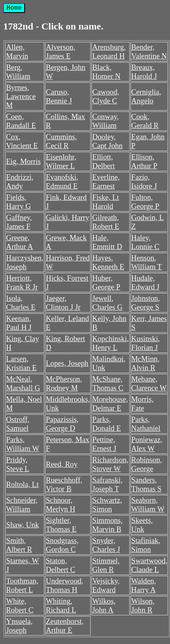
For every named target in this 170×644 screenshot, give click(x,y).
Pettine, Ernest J (104, 444)
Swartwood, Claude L (149, 565)
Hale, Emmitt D (107, 242)
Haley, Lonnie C (145, 242)
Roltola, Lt (22, 484)
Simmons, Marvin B (107, 525)
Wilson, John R (143, 605)
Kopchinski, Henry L (111, 343)
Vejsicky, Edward (106, 585)
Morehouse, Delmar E (110, 404)
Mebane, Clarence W (149, 383)
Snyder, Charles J (106, 545)
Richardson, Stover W (110, 464)
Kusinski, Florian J (146, 343)
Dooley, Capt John (107, 141)
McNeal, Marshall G (23, 383)
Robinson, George (147, 464)
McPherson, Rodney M (64, 383)
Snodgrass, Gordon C (62, 545)
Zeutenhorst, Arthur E (65, 626)
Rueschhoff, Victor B (64, 484)
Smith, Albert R (19, 545)
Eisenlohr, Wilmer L (61, 161)
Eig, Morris (23, 161)
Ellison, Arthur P (144, 161)
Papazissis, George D (62, 424)
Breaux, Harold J (144, 72)
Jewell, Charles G (107, 303)
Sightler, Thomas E (61, 525)
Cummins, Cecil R (61, 141)
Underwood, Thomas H (65, 585)
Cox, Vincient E (22, 141)
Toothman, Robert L (22, 585)
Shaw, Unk (23, 525)
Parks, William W (23, 444)
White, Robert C (20, 605)
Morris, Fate (142, 404)
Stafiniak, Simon (146, 545)
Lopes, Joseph (67, 363)
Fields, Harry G (19, 202)
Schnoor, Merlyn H (61, 505)
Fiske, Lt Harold (106, 202)
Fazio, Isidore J (144, 181)
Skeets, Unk (142, 525)
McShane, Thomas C (108, 383)
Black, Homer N (106, 72)
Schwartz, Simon (107, 505)
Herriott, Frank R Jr (22, 282)
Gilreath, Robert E (106, 222)
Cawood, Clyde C (106, 96)
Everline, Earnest (106, 181)
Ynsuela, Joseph (19, 626)
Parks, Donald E (107, 424)
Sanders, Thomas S (146, 484)
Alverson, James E (61, 51)
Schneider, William (22, 505)
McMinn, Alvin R (145, 363)
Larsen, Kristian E (21, 363)
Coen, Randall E (21, 121)
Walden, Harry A (144, 585)
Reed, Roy (62, 464)
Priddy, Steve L (18, 464)
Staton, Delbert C (61, 565)
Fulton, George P (145, 202)
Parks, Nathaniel (146, 424)
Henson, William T (147, 262)
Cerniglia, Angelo (146, 96)
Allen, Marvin (17, 51)
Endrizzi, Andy (20, 181)
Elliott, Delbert (104, 161)
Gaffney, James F (19, 222)
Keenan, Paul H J (19, 323)
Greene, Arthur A (20, 242)
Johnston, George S (146, 303)
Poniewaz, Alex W (147, 444)
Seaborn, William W (148, 505)
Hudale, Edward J (145, 282)
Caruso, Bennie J (59, 96)
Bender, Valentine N (149, 51)
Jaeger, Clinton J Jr (63, 303)
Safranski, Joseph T (107, 484)
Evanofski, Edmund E (62, 181)
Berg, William (18, 72)
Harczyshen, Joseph (25, 262)
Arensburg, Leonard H (109, 51)
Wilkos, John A (104, 605)
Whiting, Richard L (61, 605)
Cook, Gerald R (145, 121)
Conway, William (106, 121)
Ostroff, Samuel (18, 424)
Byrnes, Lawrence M (21, 96)
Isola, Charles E (21, 303)
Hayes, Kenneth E (108, 262)
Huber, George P (106, 282)
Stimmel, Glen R (106, 565)
